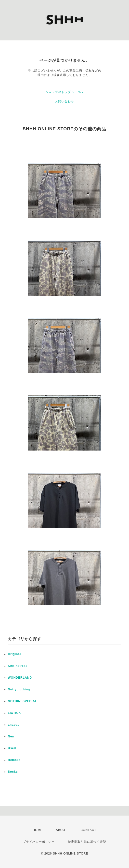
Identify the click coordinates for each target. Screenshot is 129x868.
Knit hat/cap (18, 666)
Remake (14, 760)
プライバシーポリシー (39, 842)
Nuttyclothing (19, 689)
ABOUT (62, 830)
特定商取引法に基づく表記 (87, 842)
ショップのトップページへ (64, 92)
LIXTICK (14, 713)
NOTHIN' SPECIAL (22, 701)
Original (14, 654)
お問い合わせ (64, 101)
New (11, 736)
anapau (14, 725)
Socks (13, 772)
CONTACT (88, 830)
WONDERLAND (20, 678)
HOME (38, 830)
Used (12, 748)
